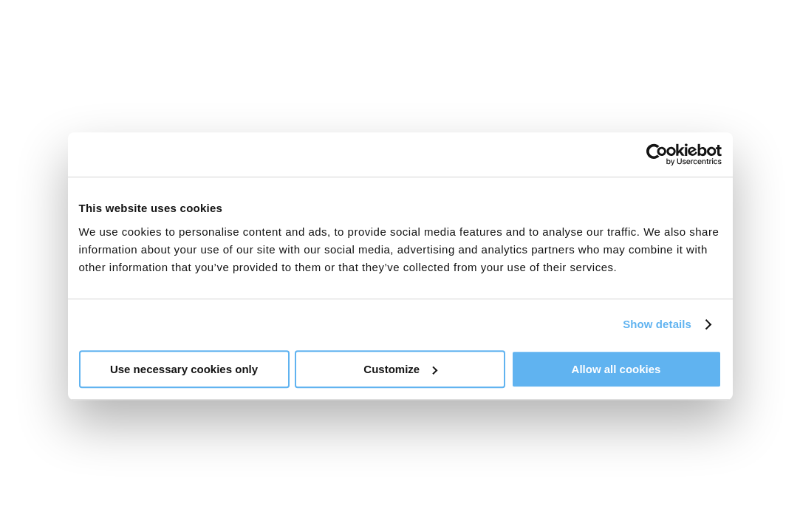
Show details (657, 324)
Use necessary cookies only (184, 369)
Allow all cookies (616, 369)
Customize (400, 369)
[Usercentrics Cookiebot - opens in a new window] (657, 154)
